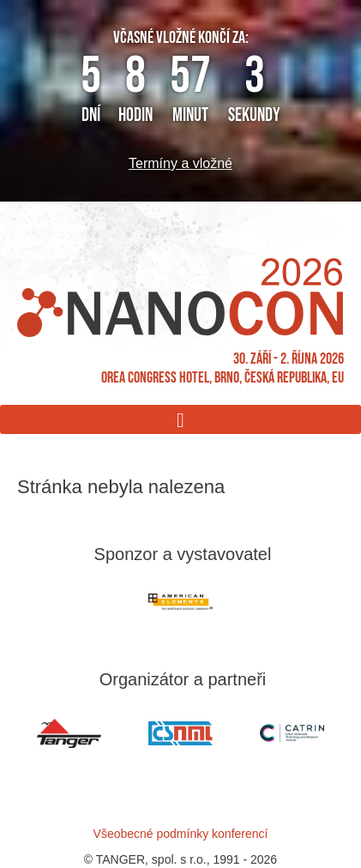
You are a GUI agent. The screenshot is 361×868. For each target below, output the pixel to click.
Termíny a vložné (180, 163)
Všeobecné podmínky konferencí (181, 834)
